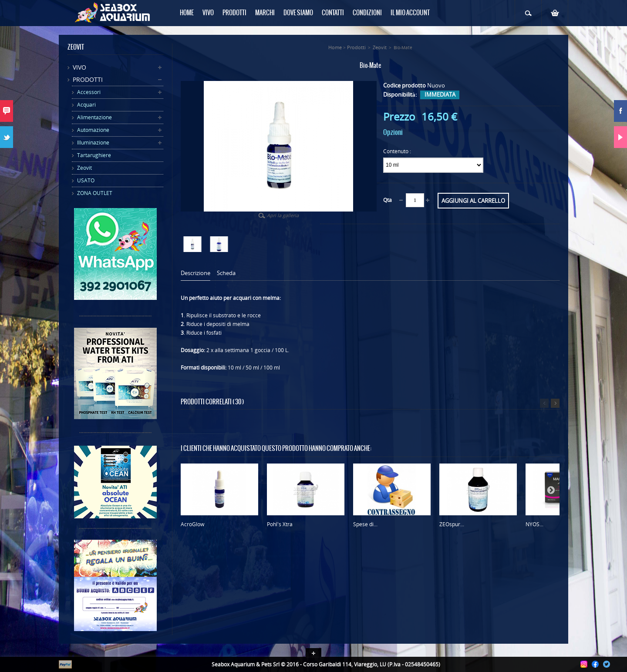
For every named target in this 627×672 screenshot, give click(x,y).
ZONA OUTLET (95, 193)
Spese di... (365, 524)
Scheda (226, 273)
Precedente (544, 403)
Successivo (555, 403)
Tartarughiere (94, 155)
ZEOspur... (452, 524)
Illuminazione (93, 143)
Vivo (79, 67)
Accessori (89, 92)
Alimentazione (94, 117)
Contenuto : (398, 151)
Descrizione (196, 273)
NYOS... (534, 524)
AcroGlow (192, 524)
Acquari (86, 105)
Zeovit (84, 168)
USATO (86, 180)
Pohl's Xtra (280, 524)
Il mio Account (410, 13)
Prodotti (88, 79)
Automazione (93, 130)
